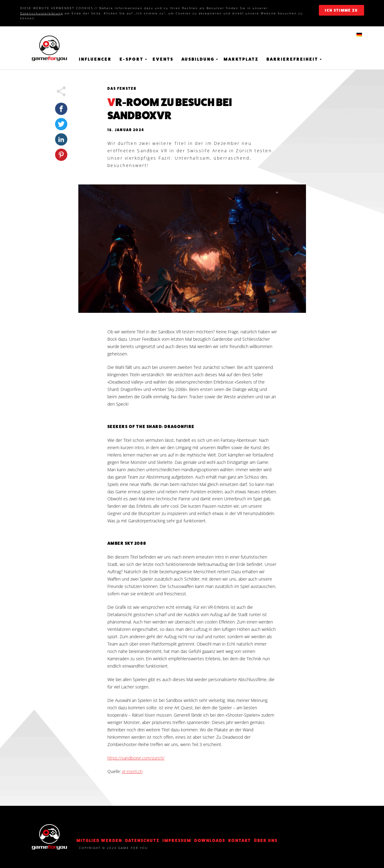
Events (163, 59)
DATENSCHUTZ (142, 840)
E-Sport (132, 59)
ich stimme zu (341, 10)
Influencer (95, 59)
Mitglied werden (99, 840)
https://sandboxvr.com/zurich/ (136, 758)
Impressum (177, 840)
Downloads (210, 840)
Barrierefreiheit (292, 59)
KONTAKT (240, 840)
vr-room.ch (132, 771)
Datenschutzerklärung (42, 13)
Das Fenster (122, 89)
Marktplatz (241, 59)
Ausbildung (198, 59)
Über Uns (266, 840)
